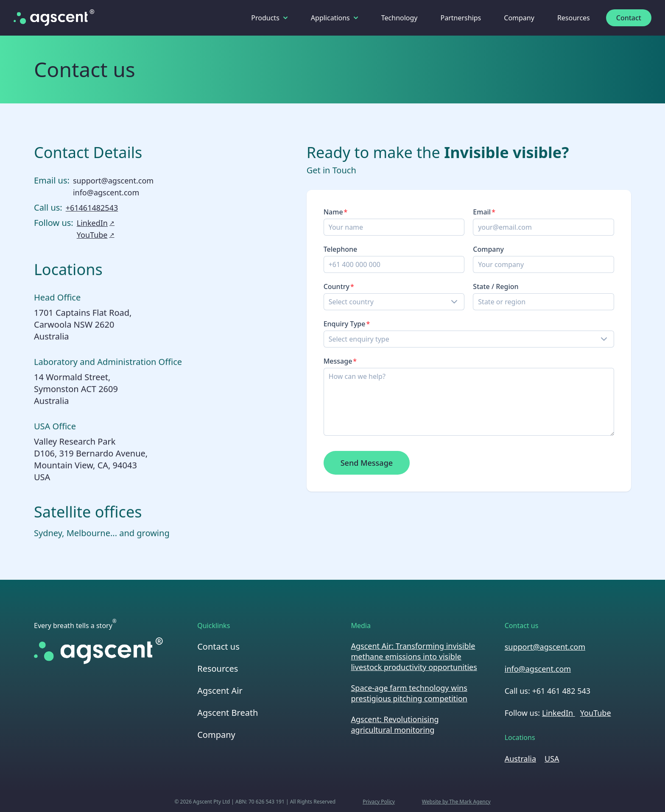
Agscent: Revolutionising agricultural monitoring (395, 724)
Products (270, 18)
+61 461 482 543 (561, 691)
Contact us (218, 647)
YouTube (96, 235)
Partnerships (461, 18)
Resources (574, 18)
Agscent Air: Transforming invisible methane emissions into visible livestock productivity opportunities (414, 656)
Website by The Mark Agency (456, 802)
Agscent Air (220, 691)
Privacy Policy (379, 802)
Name (334, 212)
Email (482, 212)
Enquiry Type (345, 324)
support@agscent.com (113, 181)
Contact (629, 18)
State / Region (496, 286)
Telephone (341, 249)
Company (519, 18)
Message (338, 361)
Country (337, 286)
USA (552, 759)
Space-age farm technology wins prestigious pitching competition (409, 693)
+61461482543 (92, 208)
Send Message (367, 463)
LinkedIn (96, 223)
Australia (520, 759)
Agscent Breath (228, 713)
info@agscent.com (106, 193)
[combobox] (395, 302)
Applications (335, 18)
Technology (400, 18)
